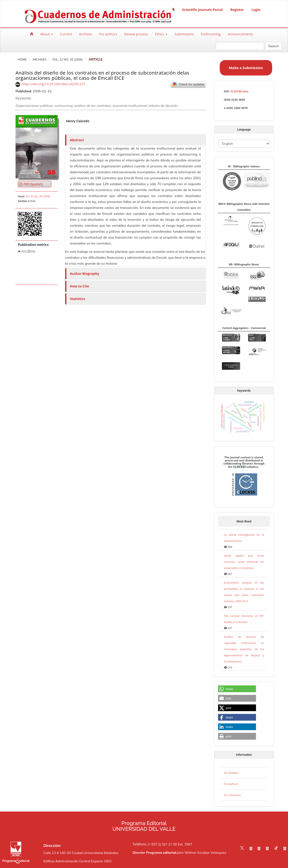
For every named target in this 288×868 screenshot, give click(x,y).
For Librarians (232, 795)
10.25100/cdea (239, 91)
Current (66, 34)
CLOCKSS (240, 467)
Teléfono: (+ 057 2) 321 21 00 (155, 844)
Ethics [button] (161, 34)
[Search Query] (240, 46)
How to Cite (80, 286)
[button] (237, 689)
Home (22, 59)
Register (237, 10)
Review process (136, 34)
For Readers (231, 773)
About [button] (47, 34)
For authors (108, 34)
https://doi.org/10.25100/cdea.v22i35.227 (53, 84)
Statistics (78, 299)
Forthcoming (211, 34)
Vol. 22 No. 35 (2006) (68, 59)
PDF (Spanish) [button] (33, 184)
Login (256, 10)
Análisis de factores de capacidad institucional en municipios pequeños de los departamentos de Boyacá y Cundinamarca (244, 649)
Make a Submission (246, 68)
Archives (85, 34)
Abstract (77, 140)
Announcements (240, 34)
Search (273, 46)
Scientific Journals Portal (202, 10)
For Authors (231, 784)
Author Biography (85, 274)
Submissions (184, 34)
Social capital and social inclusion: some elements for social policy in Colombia (244, 562)
